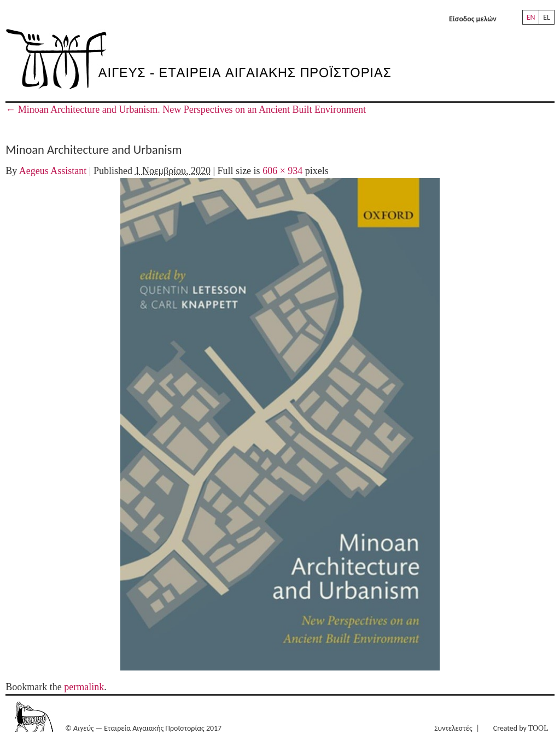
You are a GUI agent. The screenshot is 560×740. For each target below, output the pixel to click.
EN (531, 17)
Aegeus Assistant (53, 171)
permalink (84, 687)
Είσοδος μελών (473, 19)
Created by (521, 728)
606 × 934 (282, 171)
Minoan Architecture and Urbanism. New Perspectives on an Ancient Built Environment (186, 109)
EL (547, 17)
